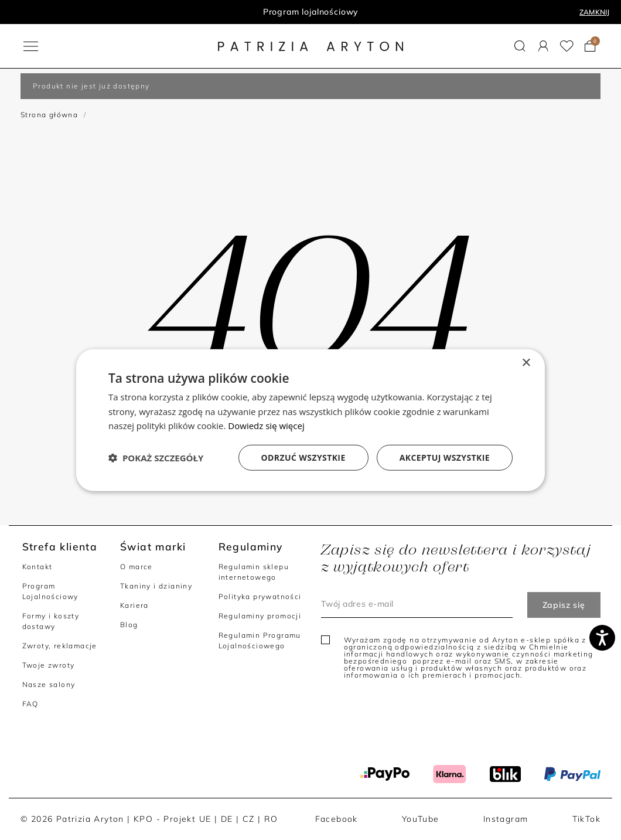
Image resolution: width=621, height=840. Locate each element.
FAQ (30, 704)
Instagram (506, 819)
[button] (520, 46)
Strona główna (49, 115)
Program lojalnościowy (311, 12)
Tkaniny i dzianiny (156, 586)
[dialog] (310, 420)
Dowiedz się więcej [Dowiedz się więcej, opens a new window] (266, 426)
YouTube (421, 819)
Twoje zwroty (49, 665)
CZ (249, 819)
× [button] (526, 363)
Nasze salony (49, 684)
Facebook (337, 819)
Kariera (134, 605)
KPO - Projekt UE (172, 819)
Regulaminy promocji (260, 616)
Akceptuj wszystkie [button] (445, 458)
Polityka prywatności (260, 596)
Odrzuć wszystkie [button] (303, 458)
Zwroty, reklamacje (60, 646)
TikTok (586, 819)
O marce (137, 567)
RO (271, 819)
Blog (129, 625)
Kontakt (37, 567)
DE (227, 819)
